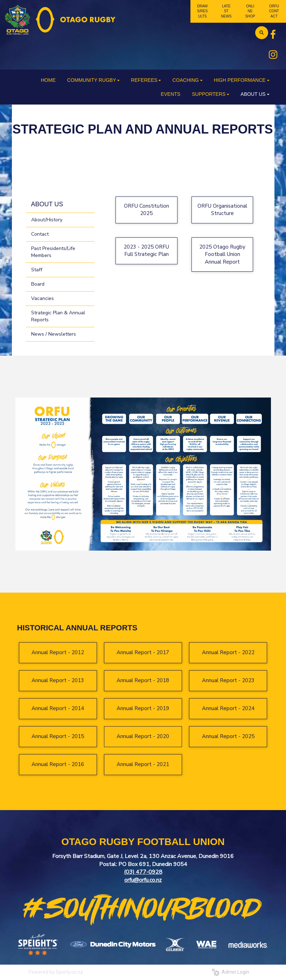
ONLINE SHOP (250, 11)
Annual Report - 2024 (228, 708)
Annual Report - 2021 (143, 764)
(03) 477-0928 (143, 872)
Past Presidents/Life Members (53, 252)
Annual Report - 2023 (228, 680)
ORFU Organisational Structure (222, 210)
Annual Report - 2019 (143, 708)
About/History (47, 220)
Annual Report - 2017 (143, 652)
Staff (37, 270)
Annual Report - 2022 (228, 652)
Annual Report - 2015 (58, 736)
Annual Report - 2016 (58, 764)
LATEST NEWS (226, 11)
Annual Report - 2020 (143, 736)
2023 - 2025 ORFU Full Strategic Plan (146, 251)
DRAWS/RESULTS (202, 11)
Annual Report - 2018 (143, 680)
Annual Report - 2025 (228, 736)
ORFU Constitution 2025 (147, 210)
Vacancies (43, 298)
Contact (40, 234)
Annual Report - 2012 (58, 652)
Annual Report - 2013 (58, 680)
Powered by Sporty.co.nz (56, 972)
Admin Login (231, 972)
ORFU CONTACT (274, 11)
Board (38, 284)
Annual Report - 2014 (58, 708)
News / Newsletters (54, 334)
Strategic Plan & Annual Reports (58, 316)
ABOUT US (47, 204)
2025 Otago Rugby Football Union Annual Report (222, 254)
